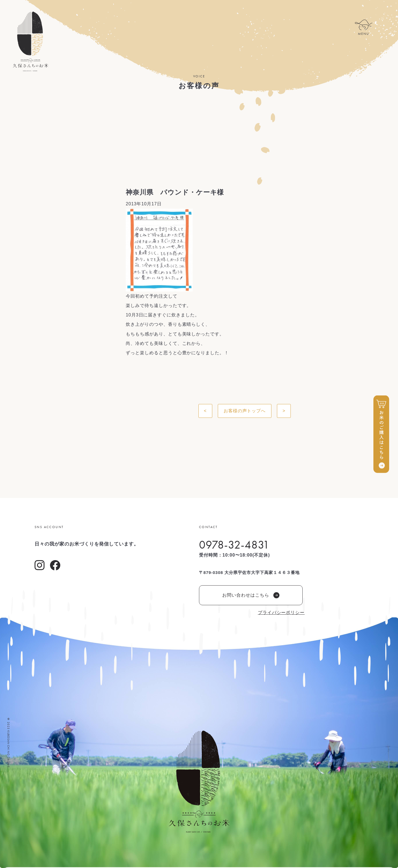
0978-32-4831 (234, 545)
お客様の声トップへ (245, 411)
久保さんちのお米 (30, 41)
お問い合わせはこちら (251, 595)
